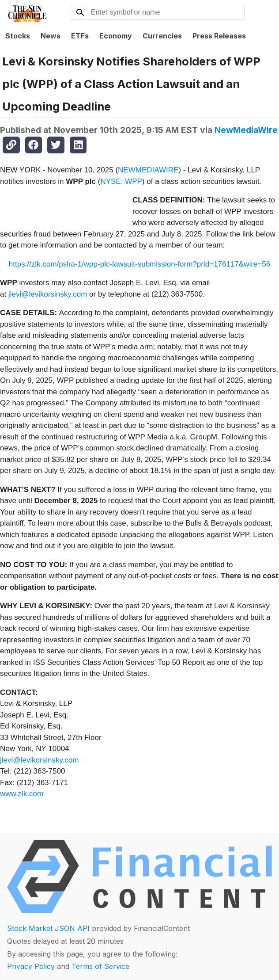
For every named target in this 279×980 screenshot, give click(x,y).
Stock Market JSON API (48, 928)
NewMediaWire (246, 130)
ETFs (80, 36)
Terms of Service (100, 966)
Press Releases (219, 36)
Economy (116, 36)
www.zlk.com (22, 794)
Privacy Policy (31, 966)
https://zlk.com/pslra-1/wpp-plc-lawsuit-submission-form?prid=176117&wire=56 (139, 264)
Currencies (162, 36)
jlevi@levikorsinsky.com (48, 294)
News (51, 36)
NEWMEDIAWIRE (148, 170)
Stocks (18, 36)
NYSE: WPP (121, 181)
